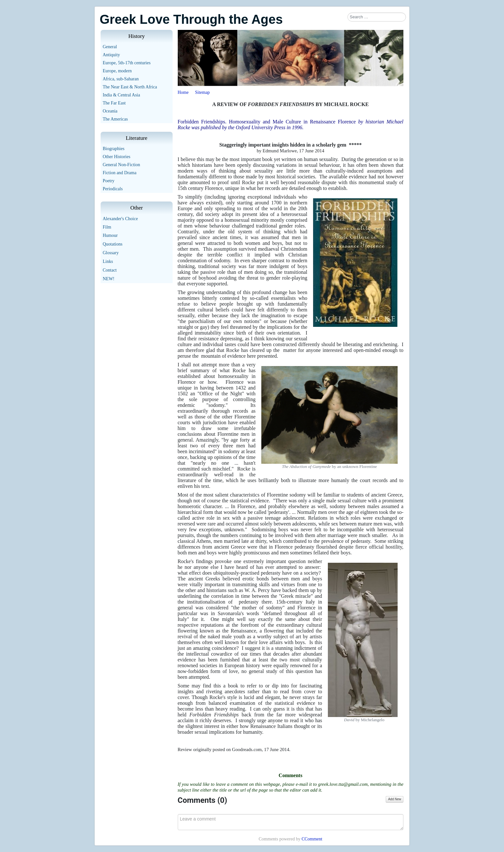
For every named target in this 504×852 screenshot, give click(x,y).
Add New (395, 799)
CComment (312, 839)
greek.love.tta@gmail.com (343, 784)
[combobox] (377, 17)
